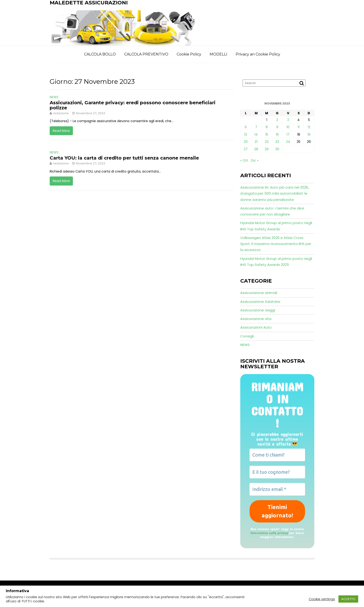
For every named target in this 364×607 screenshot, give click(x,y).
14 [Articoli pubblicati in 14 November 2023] (256, 134)
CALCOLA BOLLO (100, 54)
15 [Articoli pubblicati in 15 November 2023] (267, 134)
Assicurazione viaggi (258, 310)
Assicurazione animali (259, 293)
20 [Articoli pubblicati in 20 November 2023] (246, 142)
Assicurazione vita (256, 319)
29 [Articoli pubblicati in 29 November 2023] (267, 149)
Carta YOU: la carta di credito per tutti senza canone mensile (124, 158)
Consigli (247, 336)
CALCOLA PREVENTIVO (146, 54)
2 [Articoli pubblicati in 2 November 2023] (277, 120)
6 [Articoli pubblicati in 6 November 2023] (246, 127)
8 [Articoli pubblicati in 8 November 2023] (267, 127)
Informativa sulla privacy (269, 533)
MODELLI (218, 54)
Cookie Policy (189, 54)
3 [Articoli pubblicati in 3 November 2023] (288, 120)
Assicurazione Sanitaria (260, 302)
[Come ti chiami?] (277, 455)
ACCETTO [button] (348, 599)
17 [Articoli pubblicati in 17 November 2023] (288, 134)
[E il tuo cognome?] (277, 472)
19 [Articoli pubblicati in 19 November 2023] (309, 134)
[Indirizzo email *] (277, 489)
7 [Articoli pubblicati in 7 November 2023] (256, 127)
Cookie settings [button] (322, 599)
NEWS (54, 97)
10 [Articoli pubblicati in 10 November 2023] (288, 127)
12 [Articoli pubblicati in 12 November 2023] (309, 127)
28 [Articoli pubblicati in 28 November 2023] (256, 149)
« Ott (244, 160)
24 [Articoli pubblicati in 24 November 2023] (288, 142)
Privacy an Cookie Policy (258, 54)
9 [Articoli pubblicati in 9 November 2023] (277, 127)
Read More (61, 131)
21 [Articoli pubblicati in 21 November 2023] (256, 142)
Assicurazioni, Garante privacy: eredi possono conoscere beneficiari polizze (133, 105)
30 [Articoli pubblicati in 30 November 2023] (277, 149)
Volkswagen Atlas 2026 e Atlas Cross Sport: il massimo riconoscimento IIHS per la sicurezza (276, 244)
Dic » (255, 160)
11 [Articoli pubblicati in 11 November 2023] (299, 127)
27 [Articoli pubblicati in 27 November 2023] (246, 149)
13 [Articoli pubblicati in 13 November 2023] (246, 134)
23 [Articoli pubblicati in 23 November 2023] (277, 142)
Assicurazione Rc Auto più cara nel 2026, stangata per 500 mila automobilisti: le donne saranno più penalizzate (275, 193)
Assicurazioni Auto (256, 327)
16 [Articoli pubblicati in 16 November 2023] (277, 134)
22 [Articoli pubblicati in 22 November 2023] (267, 142)
